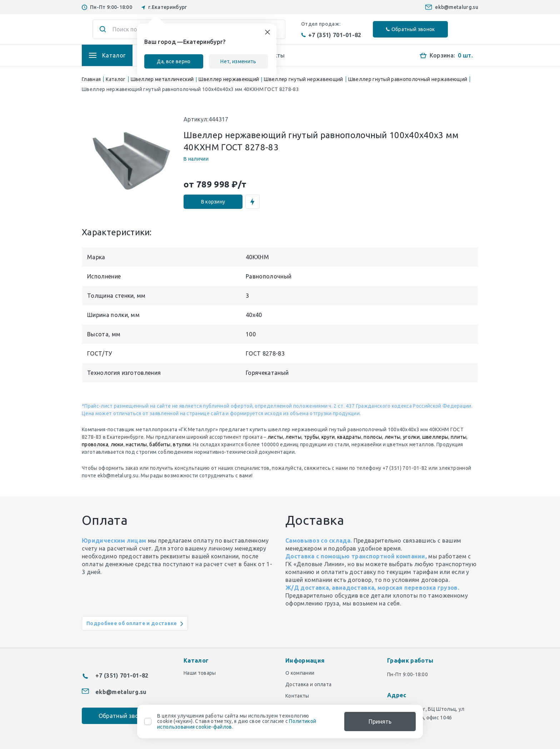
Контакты (297, 696)
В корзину (213, 202)
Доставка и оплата (308, 684)
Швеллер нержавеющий (229, 79)
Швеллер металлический (162, 79)
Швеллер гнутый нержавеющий (303, 79)
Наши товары (200, 673)
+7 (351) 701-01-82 (331, 35)
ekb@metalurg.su (457, 7)
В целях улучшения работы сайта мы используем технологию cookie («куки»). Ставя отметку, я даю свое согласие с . (237, 722)
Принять (380, 722)
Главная (91, 79)
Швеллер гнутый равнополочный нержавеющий (408, 79)
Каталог (116, 79)
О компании (300, 673)
